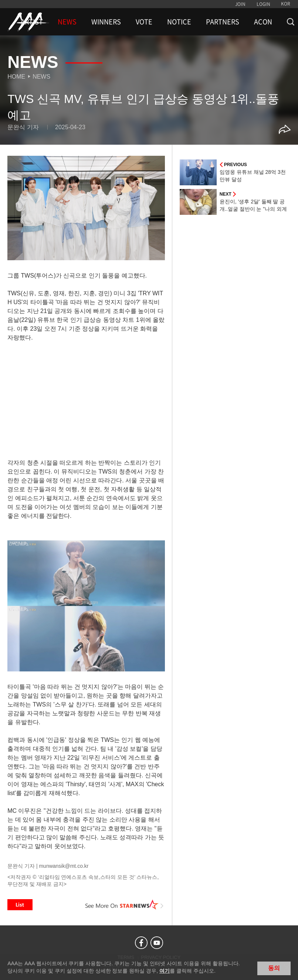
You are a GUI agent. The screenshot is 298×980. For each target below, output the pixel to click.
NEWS (67, 22)
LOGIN (263, 4)
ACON (263, 22)
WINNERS (106, 22)
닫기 (287, 967)
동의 (274, 968)
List (20, 905)
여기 (165, 971)
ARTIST (32, 22)
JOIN (240, 4)
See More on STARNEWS (125, 905)
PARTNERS (223, 22)
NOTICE (179, 22)
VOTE (144, 22)
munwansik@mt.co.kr (64, 866)
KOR (286, 4)
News (41, 77)
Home (16, 77)
